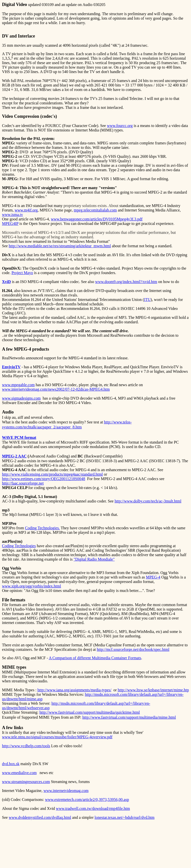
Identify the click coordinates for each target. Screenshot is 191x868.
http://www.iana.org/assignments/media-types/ (74, 690)
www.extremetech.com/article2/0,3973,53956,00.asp (87, 800)
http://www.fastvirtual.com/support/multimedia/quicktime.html (90, 712)
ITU (147, 300)
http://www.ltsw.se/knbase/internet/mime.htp (153, 690)
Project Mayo (22, 273)
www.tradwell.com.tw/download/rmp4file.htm (93, 808)
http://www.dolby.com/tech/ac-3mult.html (148, 501)
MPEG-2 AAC (14, 456)
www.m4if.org (26, 210)
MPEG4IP (10, 224)
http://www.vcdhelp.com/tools (26, 746)
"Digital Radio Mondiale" (94, 559)
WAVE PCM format (19, 437)
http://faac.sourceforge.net (23, 483)
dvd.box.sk (11, 764)
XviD (6, 282)
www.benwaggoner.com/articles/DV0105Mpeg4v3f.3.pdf (97, 219)
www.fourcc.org (120, 126)
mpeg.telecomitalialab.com (95, 210)
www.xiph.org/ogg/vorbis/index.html (31, 586)
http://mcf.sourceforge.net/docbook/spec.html (133, 649)
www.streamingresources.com (26, 782)
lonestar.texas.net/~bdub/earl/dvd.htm (124, 817)
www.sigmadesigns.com (21, 398)
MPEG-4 (153, 577)
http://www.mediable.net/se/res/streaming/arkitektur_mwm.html (60, 246)
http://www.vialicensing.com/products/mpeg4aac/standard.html (52, 474)
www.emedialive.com (19, 773)
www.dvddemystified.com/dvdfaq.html (40, 817)
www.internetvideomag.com (66, 791)
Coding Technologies (42, 528)
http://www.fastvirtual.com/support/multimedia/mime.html (129, 717)
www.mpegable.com (18, 385)
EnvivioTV (11, 367)
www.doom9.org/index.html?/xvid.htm (126, 282)
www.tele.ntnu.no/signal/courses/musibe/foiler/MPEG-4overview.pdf (57, 737)
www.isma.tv (12, 215)
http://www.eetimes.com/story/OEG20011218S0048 (44, 479)
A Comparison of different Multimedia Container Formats (95, 658)
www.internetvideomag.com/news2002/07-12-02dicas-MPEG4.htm (56, 389)
